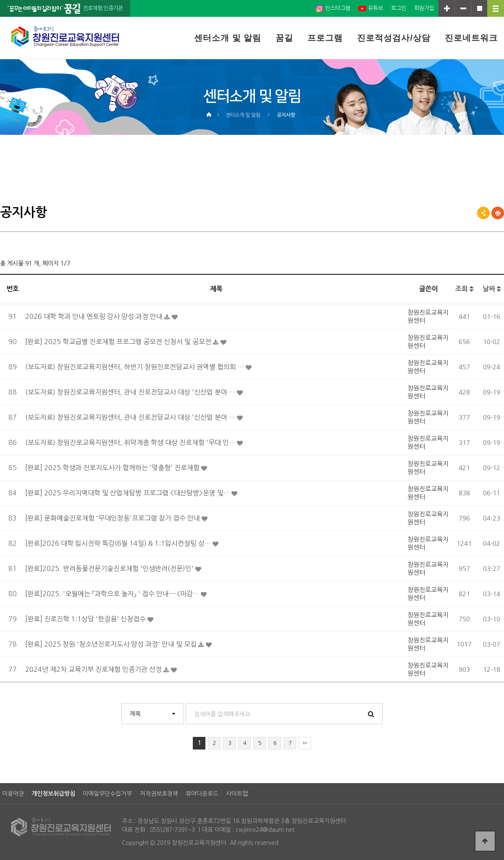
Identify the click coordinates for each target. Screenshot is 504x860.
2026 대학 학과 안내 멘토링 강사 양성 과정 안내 (95, 316)
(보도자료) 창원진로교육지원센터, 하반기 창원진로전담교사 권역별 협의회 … (135, 367)
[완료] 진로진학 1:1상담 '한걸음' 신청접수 (86, 619)
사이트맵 (237, 794)
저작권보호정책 (159, 794)
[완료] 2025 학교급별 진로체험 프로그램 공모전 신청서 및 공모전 (119, 342)
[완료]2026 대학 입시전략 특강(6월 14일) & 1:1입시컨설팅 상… (119, 543)
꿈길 (284, 38)
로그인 (399, 8)
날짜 (492, 289)
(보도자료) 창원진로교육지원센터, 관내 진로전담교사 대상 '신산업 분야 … (131, 392)
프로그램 (325, 38)
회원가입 (424, 8)
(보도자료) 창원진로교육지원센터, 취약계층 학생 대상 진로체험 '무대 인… (131, 442)
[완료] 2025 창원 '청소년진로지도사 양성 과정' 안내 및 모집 (112, 644)
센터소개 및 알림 (228, 38)
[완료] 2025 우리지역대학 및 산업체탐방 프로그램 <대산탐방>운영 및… (128, 493)
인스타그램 (333, 8)
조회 (464, 289)
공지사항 (286, 115)
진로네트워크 (471, 38)
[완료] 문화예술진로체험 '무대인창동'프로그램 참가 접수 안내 (113, 518)
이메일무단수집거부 (107, 794)
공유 (483, 213)
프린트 (498, 213)
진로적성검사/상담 (394, 38)
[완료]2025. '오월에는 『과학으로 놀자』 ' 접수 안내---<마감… (113, 594)
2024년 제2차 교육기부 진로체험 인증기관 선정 (94, 669)
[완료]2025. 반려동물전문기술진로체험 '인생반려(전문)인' (110, 568)
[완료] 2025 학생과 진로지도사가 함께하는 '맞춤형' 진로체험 (113, 468)
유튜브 (371, 8)
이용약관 (13, 794)
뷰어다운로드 (202, 794)
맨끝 (305, 743)
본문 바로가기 (0, 0)
